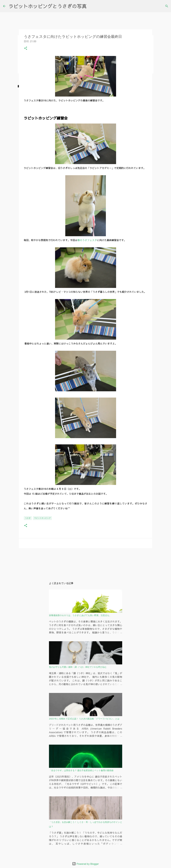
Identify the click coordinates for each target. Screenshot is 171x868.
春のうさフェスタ (87, 240)
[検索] (167, 6)
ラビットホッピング (42, 518)
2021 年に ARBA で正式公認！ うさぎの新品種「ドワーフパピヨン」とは (84, 719)
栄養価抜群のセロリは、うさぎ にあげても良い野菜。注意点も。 (80, 615)
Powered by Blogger (85, 864)
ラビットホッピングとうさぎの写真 (48, 6)
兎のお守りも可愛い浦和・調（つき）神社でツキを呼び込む (78, 667)
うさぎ (28, 518)
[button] (26, 49)
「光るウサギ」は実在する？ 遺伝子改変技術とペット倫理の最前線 (81, 770)
